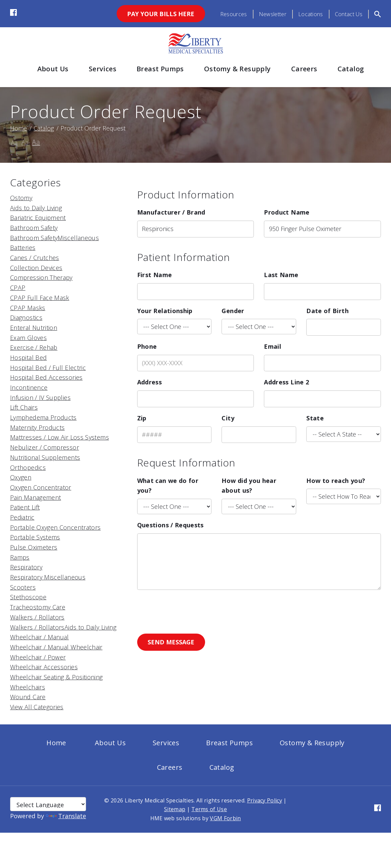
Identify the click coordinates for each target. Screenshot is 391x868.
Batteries (23, 248)
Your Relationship (165, 311)
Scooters (23, 587)
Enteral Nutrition (34, 328)
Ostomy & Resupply (238, 69)
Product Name (287, 212)
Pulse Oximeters (34, 547)
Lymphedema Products (43, 417)
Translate (66, 816)
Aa (14, 143)
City (228, 418)
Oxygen (21, 477)
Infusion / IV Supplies (40, 398)
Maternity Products (37, 427)
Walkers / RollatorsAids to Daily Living (63, 627)
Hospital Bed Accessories (46, 377)
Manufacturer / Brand (171, 212)
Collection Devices (36, 268)
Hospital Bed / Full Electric (48, 368)
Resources (234, 14)
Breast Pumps (160, 69)
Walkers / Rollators (37, 617)
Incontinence (29, 387)
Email (272, 346)
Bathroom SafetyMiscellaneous (54, 238)
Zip (142, 418)
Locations (311, 14)
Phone (147, 346)
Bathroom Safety (34, 228)
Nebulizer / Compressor (45, 447)
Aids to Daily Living (36, 208)
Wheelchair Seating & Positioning (56, 677)
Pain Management (35, 497)
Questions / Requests (170, 525)
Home (18, 128)
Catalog (351, 69)
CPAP (18, 288)
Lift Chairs (24, 407)
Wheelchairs (28, 687)
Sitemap (175, 809)
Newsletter (273, 14)
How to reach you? (336, 481)
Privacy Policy (265, 800)
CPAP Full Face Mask (40, 298)
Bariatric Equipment (38, 218)
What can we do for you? (168, 486)
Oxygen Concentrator (41, 487)
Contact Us (349, 14)
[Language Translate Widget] (48, 804)
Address (150, 382)
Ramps (20, 557)
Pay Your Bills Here (161, 14)
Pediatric (22, 517)
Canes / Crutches (35, 258)
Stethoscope (28, 597)
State (315, 418)
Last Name (281, 275)
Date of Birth (327, 311)
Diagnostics (26, 317)
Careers (304, 69)
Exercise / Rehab (34, 347)
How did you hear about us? (249, 486)
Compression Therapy (41, 277)
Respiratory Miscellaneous (48, 577)
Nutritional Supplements (45, 457)
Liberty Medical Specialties (159, 800)
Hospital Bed (28, 357)
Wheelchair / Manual (40, 637)
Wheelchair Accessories (44, 667)
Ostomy (21, 198)
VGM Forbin (225, 818)
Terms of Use (209, 809)
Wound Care (28, 697)
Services (103, 69)
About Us (53, 69)
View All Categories (37, 707)
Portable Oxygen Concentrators (55, 527)
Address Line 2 (286, 382)
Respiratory (26, 567)
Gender (233, 311)
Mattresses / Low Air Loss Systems (60, 437)
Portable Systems (35, 537)
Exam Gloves (28, 338)
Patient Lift (25, 507)
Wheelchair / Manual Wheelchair (56, 647)
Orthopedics (28, 467)
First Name (155, 275)
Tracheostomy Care (38, 607)
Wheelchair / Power (38, 657)
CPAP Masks (28, 308)
